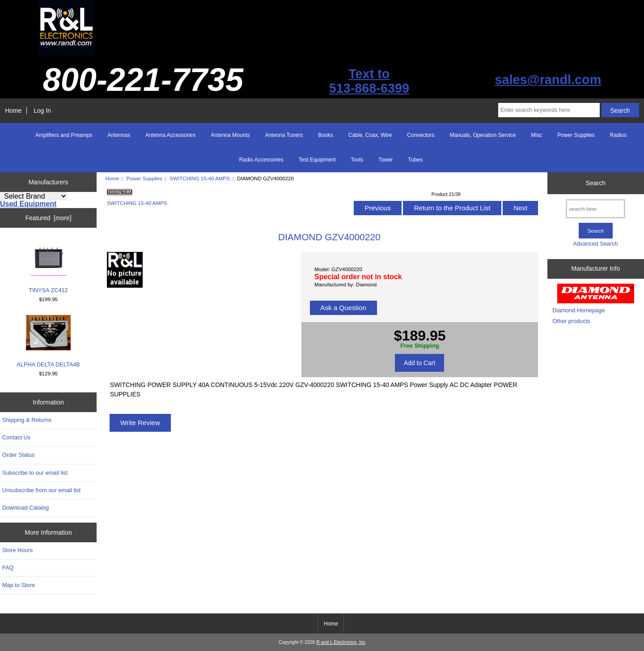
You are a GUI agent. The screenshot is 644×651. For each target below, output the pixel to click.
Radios (618, 135)
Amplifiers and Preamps (64, 135)
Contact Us (16, 437)
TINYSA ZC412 (49, 266)
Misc (537, 135)
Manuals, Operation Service (483, 135)
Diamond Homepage (578, 310)
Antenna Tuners (284, 135)
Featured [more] (49, 218)
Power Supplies (145, 178)
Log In (42, 111)
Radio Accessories (261, 160)
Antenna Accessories (170, 135)
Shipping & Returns (27, 420)
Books (325, 135)
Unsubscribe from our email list (41, 490)
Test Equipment (317, 160)
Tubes (415, 160)
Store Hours (17, 550)
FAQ (8, 568)
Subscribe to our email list (35, 473)
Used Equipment (28, 204)
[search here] (595, 209)
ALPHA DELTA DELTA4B (48, 341)
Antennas (119, 135)
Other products (571, 321)
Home (13, 111)
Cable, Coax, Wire (370, 135)
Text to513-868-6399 (369, 81)
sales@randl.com (548, 80)
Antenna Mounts (230, 135)
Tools (357, 160)
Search (596, 183)
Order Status (18, 455)
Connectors (421, 135)
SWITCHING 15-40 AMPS (200, 178)
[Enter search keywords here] (549, 110)
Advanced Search (595, 244)
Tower (386, 160)
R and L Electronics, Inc (341, 642)
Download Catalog (25, 508)
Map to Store (19, 585)
